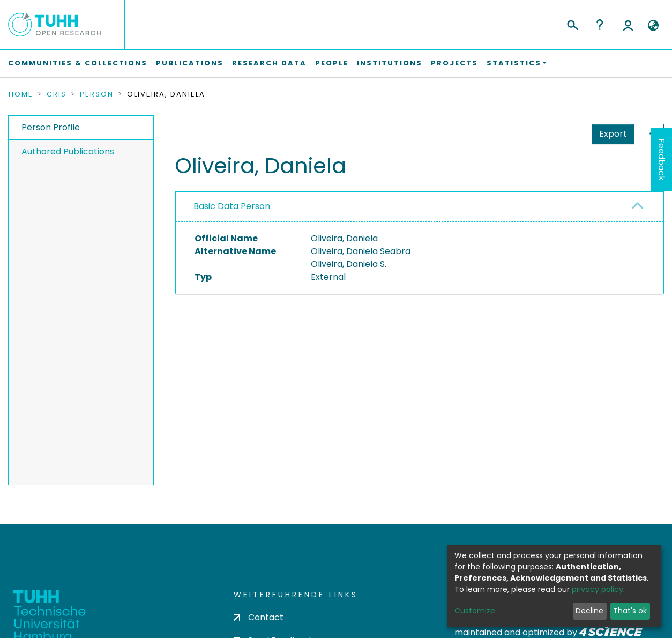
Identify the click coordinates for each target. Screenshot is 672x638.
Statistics (610, 134)
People (332, 63)
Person (97, 94)
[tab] (420, 207)
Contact (259, 617)
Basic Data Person (232, 206)
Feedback (662, 159)
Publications (190, 63)
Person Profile (51, 127)
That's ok (630, 611)
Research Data (269, 63)
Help (600, 25)
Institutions (390, 63)
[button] (653, 26)
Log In (628, 25)
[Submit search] (572, 24)
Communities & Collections (78, 63)
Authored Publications (68, 151)
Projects (454, 63)
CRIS (57, 94)
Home (21, 94)
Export (561, 134)
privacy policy (598, 589)
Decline (589, 611)
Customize (475, 611)
